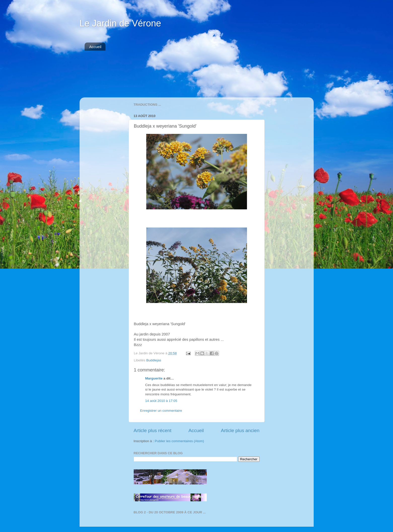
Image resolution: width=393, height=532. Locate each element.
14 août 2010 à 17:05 (161, 401)
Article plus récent (153, 430)
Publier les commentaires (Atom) (180, 441)
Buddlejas (154, 360)
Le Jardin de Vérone (120, 23)
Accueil (95, 47)
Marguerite (154, 378)
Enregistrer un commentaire (161, 411)
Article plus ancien (240, 430)
